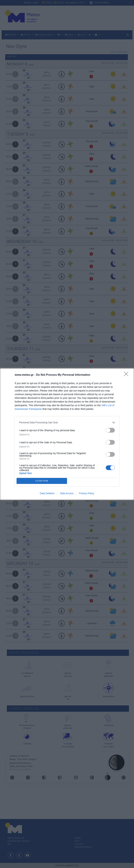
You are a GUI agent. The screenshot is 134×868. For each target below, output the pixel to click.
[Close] (127, 375)
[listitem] (67, 423)
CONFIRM (42, 481)
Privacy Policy (87, 493)
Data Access (67, 493)
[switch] (110, 430)
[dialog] (67, 434)
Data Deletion (47, 493)
